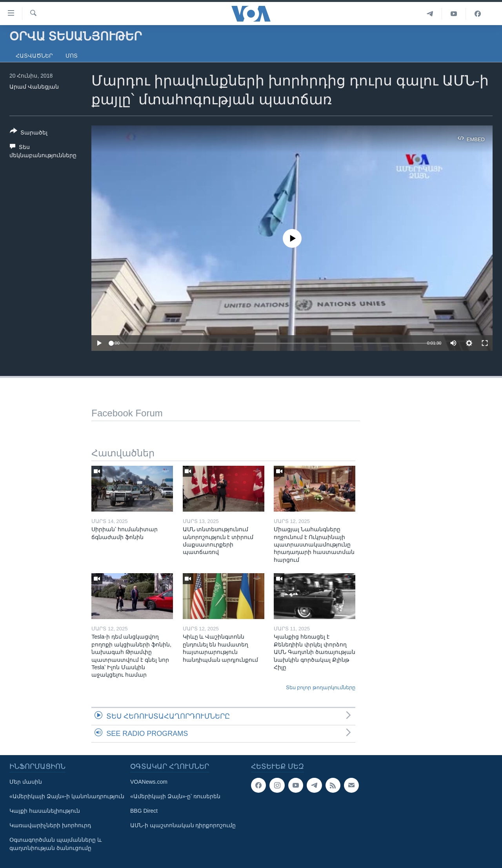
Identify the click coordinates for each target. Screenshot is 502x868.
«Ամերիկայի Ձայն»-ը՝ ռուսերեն (175, 796)
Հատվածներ (34, 56)
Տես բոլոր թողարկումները (321, 687)
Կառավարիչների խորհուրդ (50, 825)
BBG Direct (144, 811)
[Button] (29, 133)
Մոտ (72, 56)
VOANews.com (149, 782)
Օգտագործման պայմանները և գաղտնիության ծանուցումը (55, 844)
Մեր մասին (26, 782)
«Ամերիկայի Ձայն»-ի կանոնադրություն (67, 796)
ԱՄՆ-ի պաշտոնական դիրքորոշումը (183, 825)
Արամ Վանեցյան (34, 87)
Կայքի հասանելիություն (45, 811)
